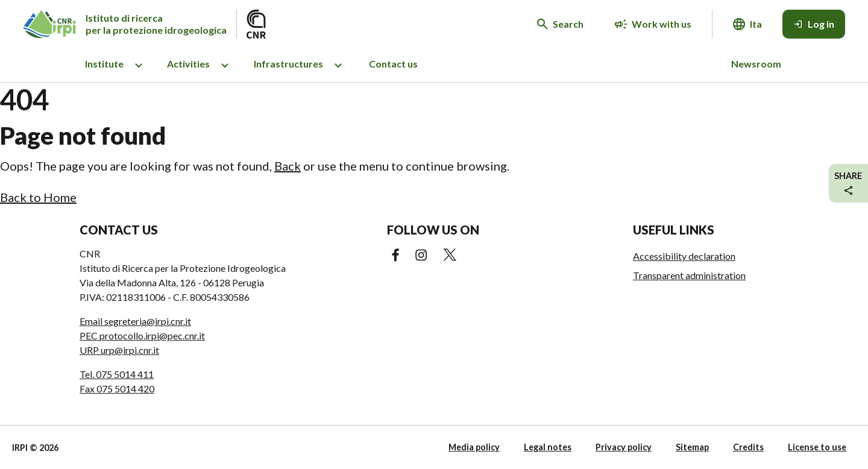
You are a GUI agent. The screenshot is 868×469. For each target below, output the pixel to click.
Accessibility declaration (684, 256)
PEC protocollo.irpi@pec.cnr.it (142, 335)
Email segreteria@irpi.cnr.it (135, 321)
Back (288, 166)
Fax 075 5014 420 (117, 389)
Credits (748, 447)
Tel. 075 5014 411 (117, 374)
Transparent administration (689, 275)
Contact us (393, 64)
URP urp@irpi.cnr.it (119, 350)
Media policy (474, 447)
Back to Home (38, 197)
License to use (817, 447)
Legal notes (548, 447)
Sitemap (692, 447)
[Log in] (814, 24)
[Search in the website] (560, 24)
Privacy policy (624, 447)
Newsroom (756, 64)
